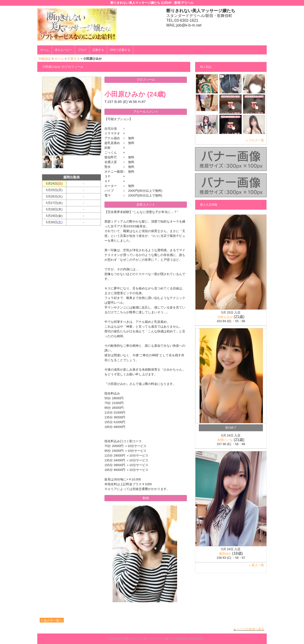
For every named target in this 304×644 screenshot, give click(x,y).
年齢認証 (45, 59)
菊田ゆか (225, 554)
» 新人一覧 (257, 565)
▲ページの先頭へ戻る (249, 629)
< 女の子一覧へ (52, 620)
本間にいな (225, 440)
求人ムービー (63, 50)
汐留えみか (225, 317)
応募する (98, 50)
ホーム (44, 50)
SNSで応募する (120, 50)
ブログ (82, 50)
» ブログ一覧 (255, 140)
